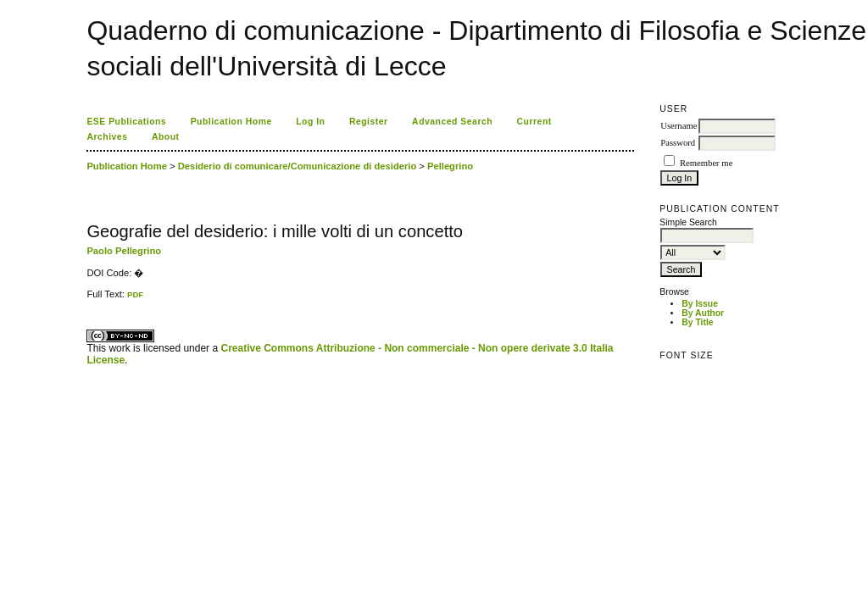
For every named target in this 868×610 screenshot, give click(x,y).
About (166, 137)
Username (679, 126)
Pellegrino (450, 166)
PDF (135, 294)
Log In (310, 122)
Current (534, 122)
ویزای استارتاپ (92, 299)
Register (369, 122)
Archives (107, 137)
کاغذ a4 (88, 299)
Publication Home (231, 122)
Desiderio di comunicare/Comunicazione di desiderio (298, 166)
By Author (703, 313)
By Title (697, 322)
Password (678, 143)
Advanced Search (452, 122)
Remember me (706, 163)
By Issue (700, 304)
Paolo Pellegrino (124, 251)
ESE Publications (126, 122)
